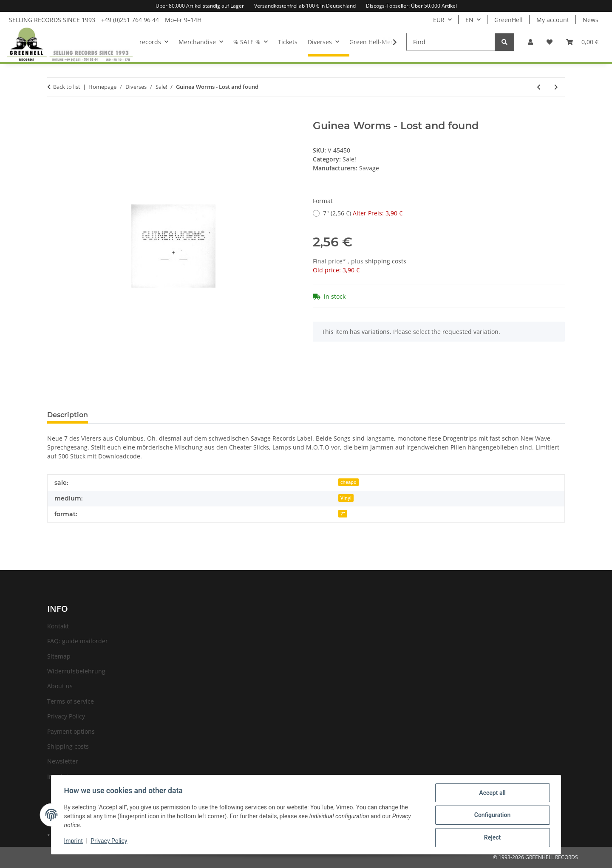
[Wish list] (550, 42)
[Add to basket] (54, 115)
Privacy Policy (110, 842)
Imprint (74, 842)
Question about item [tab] (138, 415)
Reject (491, 838)
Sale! (349, 159)
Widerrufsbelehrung (76, 671)
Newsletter (63, 761)
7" (343, 514)
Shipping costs (68, 746)
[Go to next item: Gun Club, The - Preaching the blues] (556, 87)
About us (60, 686)
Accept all (491, 794)
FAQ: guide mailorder (78, 641)
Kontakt (58, 626)
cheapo (348, 482)
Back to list (67, 87)
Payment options (71, 731)
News (591, 20)
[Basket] (582, 42)
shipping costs (386, 261)
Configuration (491, 816)
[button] (530, 42)
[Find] (451, 42)
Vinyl (346, 498)
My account (553, 20)
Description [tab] (68, 415)
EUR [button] (439, 20)
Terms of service (71, 701)
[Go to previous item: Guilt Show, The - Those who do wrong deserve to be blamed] (539, 87)
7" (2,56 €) (363, 213)
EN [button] (469, 20)
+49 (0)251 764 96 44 (130, 20)
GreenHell (509, 20)
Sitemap (59, 656)
